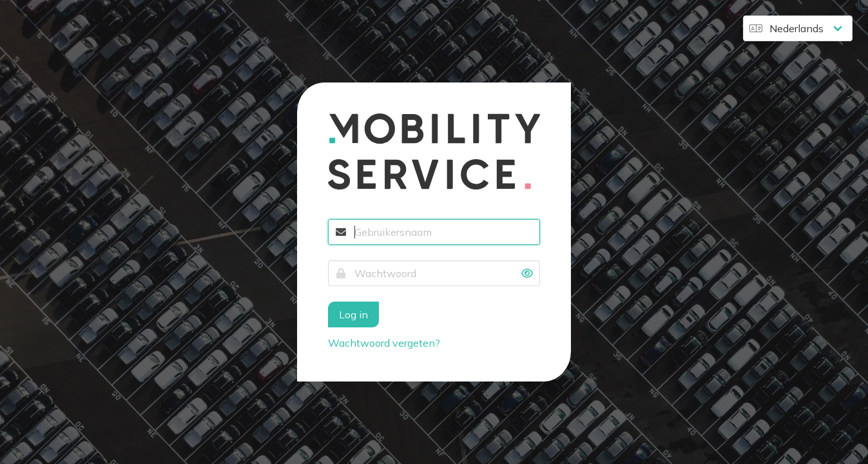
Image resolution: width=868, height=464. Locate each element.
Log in (353, 314)
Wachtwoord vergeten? (384, 343)
